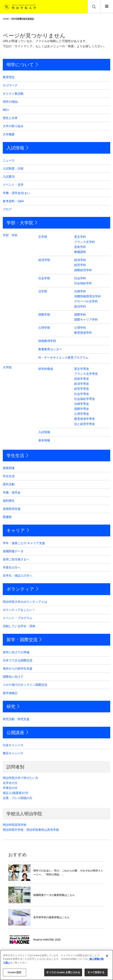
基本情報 (44, 440)
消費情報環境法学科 (87, 296)
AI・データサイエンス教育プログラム (63, 358)
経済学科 (80, 260)
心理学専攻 (82, 414)
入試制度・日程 (13, 168)
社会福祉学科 (83, 283)
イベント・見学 (13, 185)
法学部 (43, 291)
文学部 (43, 237)
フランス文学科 (85, 242)
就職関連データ (13, 551)
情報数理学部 (47, 341)
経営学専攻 (82, 389)
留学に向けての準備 (16, 652)
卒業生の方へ (12, 567)
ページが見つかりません (23, 19)
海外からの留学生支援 (18, 669)
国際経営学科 (83, 270)
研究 (11, 707)
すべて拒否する (96, 972)
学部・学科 (10, 235)
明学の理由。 (12, 102)
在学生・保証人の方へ (18, 576)
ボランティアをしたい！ (19, 610)
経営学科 (80, 265)
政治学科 (80, 306)
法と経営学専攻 (85, 424)
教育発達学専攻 (85, 419)
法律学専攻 (82, 404)
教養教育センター (50, 349)
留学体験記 (10, 693)
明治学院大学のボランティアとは (25, 602)
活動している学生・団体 (19, 626)
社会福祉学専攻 (85, 399)
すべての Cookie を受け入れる (63, 972)
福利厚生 (9, 501)
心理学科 (80, 328)
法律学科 (80, 291)
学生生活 (15, 456)
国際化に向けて (13, 677)
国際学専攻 (82, 409)
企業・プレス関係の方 (18, 798)
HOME (6, 19)
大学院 (7, 367)
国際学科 (80, 315)
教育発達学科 (83, 333)
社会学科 (80, 278)
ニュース (9, 160)
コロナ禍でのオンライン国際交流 (25, 685)
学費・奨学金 (12, 493)
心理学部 (44, 328)
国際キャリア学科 (86, 320)
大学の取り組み (13, 126)
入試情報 (15, 148)
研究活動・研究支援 (16, 719)
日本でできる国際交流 (18, 660)
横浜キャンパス (13, 753)
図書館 (7, 517)
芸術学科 (80, 247)
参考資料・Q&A (13, 201)
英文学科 (80, 237)
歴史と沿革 (10, 118)
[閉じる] (107, 956)
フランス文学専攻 (86, 374)
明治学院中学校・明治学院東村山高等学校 (31, 830)
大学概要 (9, 134)
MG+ (6, 110)
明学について (20, 65)
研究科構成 (46, 369)
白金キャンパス (13, 745)
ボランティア (20, 589)
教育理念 (9, 77)
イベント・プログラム (18, 618)
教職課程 (80, 252)
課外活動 (9, 484)
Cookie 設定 (14, 972)
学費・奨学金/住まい (16, 193)
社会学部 (44, 278)
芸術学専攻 (82, 379)
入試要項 (9, 177)
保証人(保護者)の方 (16, 793)
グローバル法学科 (86, 301)
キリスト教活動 (13, 94)
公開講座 (15, 733)
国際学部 (44, 315)
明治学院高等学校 (15, 825)
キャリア (16, 530)
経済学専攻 (82, 384)
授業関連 (9, 468)
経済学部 (44, 260)
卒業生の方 (10, 788)
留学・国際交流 (22, 640)
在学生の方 (10, 783)
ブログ (7, 209)
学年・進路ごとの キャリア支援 (24, 543)
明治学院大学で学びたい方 (21, 778)
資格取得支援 (12, 509)
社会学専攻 (82, 394)
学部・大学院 (20, 223)
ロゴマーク (10, 85)
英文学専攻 (82, 369)
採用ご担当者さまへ (16, 559)
